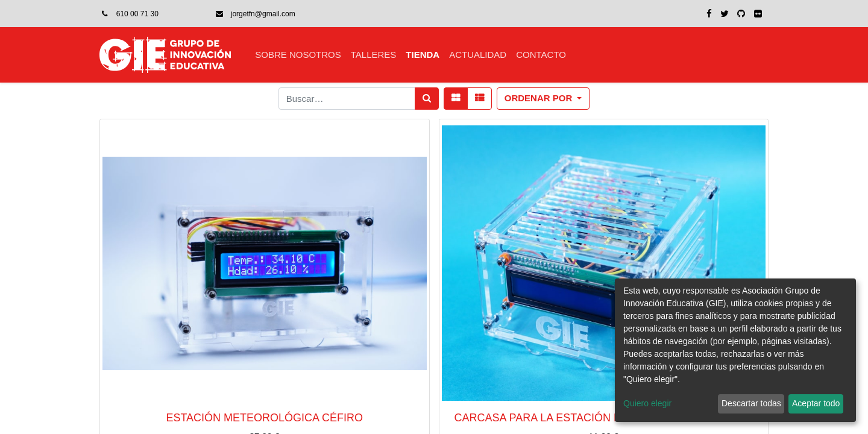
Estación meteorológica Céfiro (264, 418)
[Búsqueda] (427, 99)
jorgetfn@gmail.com (263, 14)
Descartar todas (751, 403)
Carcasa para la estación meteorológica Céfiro (604, 418)
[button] (543, 99)
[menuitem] (298, 55)
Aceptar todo (816, 403)
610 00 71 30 (137, 14)
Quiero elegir (647, 403)
